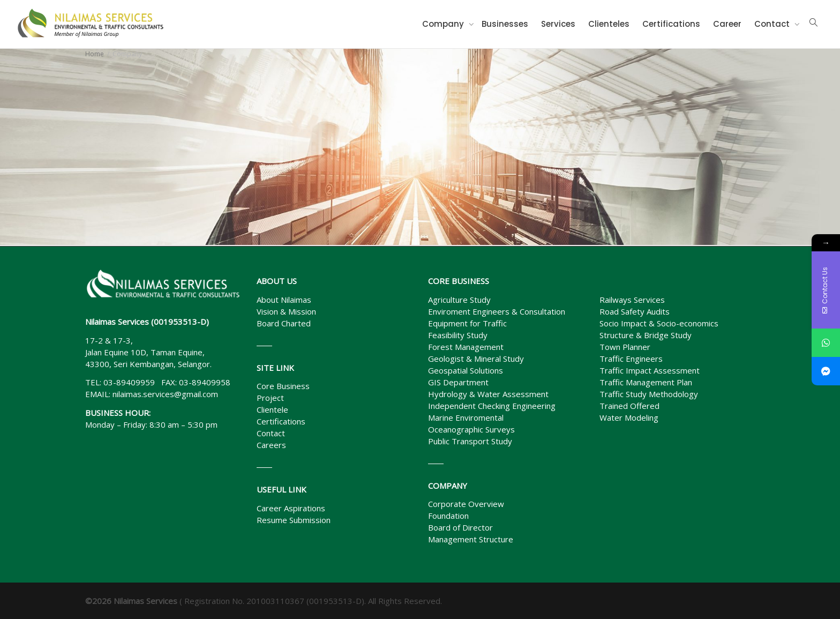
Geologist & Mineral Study (476, 359)
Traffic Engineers (631, 359)
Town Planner (625, 347)
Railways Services (632, 300)
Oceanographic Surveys (471, 429)
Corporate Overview (466, 504)
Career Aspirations (291, 508)
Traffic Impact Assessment (650, 370)
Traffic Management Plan (646, 382)
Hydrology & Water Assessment (488, 394)
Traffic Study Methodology (649, 394)
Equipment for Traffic (467, 323)
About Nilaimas (284, 300)
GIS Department (458, 382)
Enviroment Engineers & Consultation (497, 311)
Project (270, 398)
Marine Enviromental (466, 417)
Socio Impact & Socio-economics (659, 323)
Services (558, 24)
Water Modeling (629, 417)
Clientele (272, 409)
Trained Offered (629, 406)
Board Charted (284, 323)
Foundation (448, 516)
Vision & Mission (286, 311)
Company (444, 24)
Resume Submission (294, 520)
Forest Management (466, 347)
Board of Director (460, 527)
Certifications (671, 24)
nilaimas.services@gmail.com (165, 394)
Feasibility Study (458, 335)
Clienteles (609, 24)
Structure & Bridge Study (646, 335)
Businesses (505, 24)
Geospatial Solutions (466, 370)
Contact (773, 24)
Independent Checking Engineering (492, 406)
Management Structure (471, 539)
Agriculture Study (459, 300)
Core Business (283, 386)
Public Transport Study (470, 441)
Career (727, 24)
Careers (271, 445)
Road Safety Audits (635, 311)
